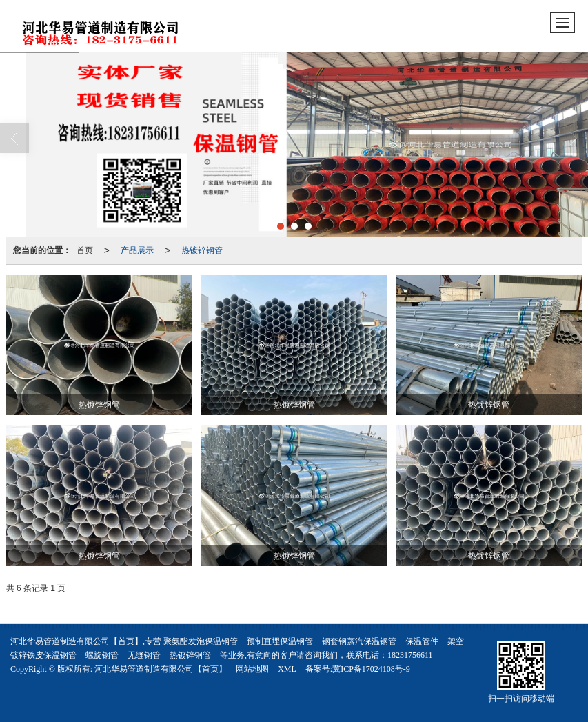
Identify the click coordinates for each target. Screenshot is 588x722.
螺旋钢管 (102, 655)
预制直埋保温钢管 (280, 641)
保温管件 (422, 641)
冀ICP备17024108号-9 (371, 669)
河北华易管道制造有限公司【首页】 (161, 669)
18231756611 (410, 655)
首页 (85, 250)
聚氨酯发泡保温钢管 (201, 641)
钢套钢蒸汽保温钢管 (359, 641)
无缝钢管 (144, 655)
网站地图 (252, 669)
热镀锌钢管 (202, 250)
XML (287, 669)
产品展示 (137, 250)
